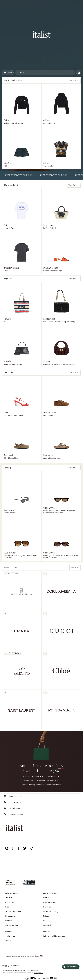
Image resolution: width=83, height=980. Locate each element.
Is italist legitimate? (50, 902)
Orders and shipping (51, 912)
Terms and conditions (13, 912)
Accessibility (48, 925)
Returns (46, 916)
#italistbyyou (10, 936)
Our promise (10, 902)
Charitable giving (12, 925)
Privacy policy (11, 916)
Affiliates (8, 941)
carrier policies (39, 973)
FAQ (45, 921)
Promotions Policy (21, 971)
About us (9, 898)
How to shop (48, 907)
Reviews (9, 921)
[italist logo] (42, 35)
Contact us (47, 898)
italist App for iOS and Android (54, 936)
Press (7, 907)
